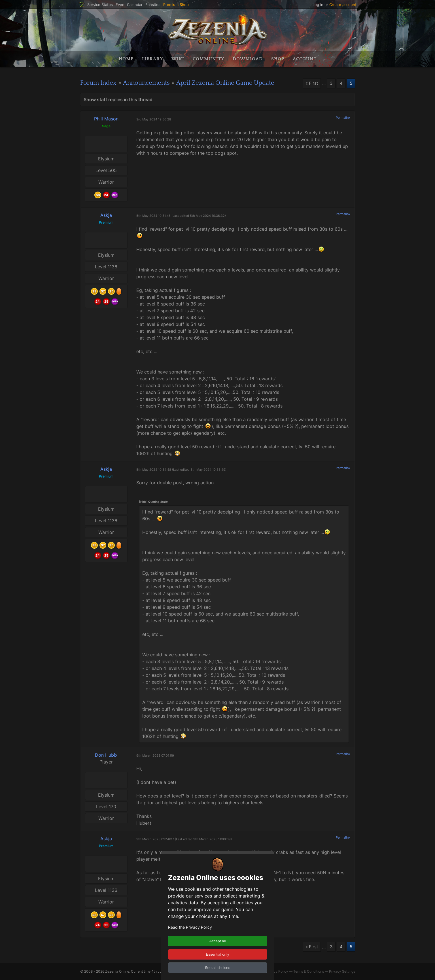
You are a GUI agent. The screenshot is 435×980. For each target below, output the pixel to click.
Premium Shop (176, 5)
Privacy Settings (342, 972)
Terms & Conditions (309, 972)
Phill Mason (106, 119)
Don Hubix (106, 755)
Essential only (217, 954)
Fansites (153, 5)
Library (152, 59)
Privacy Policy (277, 972)
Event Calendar (129, 5)
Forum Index (100, 83)
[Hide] (143, 501)
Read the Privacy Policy (190, 927)
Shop (278, 59)
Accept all (218, 941)
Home (126, 59)
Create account (343, 5)
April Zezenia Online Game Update (238, 83)
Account (305, 59)
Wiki (178, 59)
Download (248, 59)
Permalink (343, 118)
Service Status (100, 5)
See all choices (218, 968)
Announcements (152, 83)
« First (311, 84)
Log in (318, 5)
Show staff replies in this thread (118, 99)
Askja (106, 215)
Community (208, 59)
